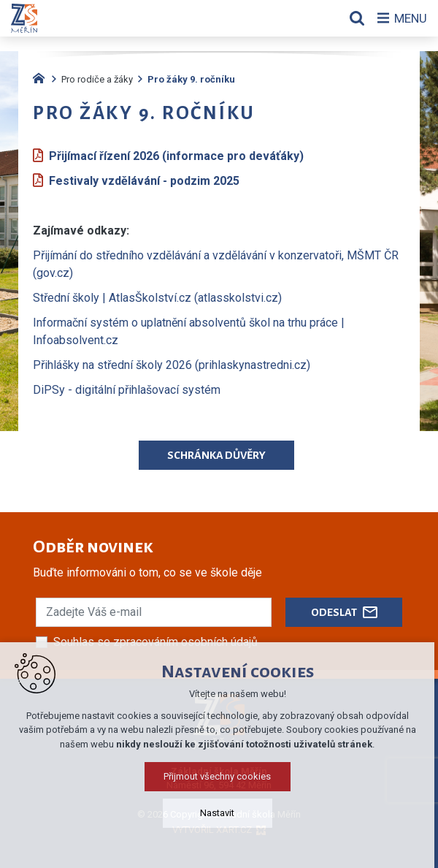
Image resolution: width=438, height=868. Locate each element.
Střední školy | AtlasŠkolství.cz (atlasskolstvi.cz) (157, 298)
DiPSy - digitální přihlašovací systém (127, 390)
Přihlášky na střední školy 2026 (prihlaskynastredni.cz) (172, 365)
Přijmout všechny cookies (219, 776)
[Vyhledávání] (354, 18)
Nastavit (219, 813)
